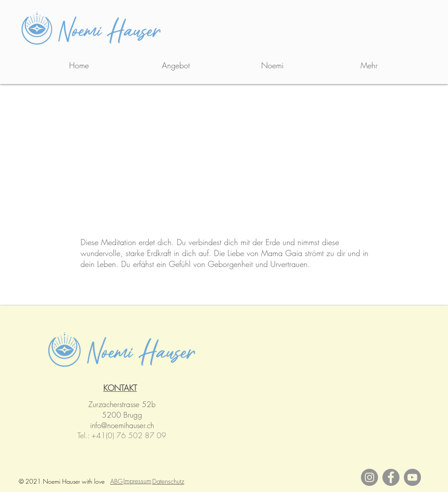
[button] (176, 65)
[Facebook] (391, 477)
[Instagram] (369, 477)
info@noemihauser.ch (122, 425)
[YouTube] (412, 477)
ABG (117, 481)
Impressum (137, 481)
